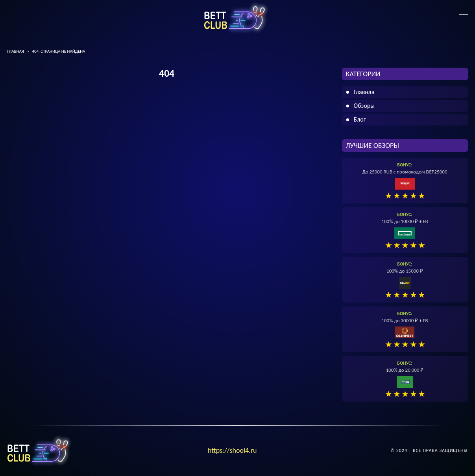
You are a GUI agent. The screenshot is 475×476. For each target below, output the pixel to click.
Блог (360, 119)
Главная (364, 92)
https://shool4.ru (232, 450)
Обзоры (364, 106)
